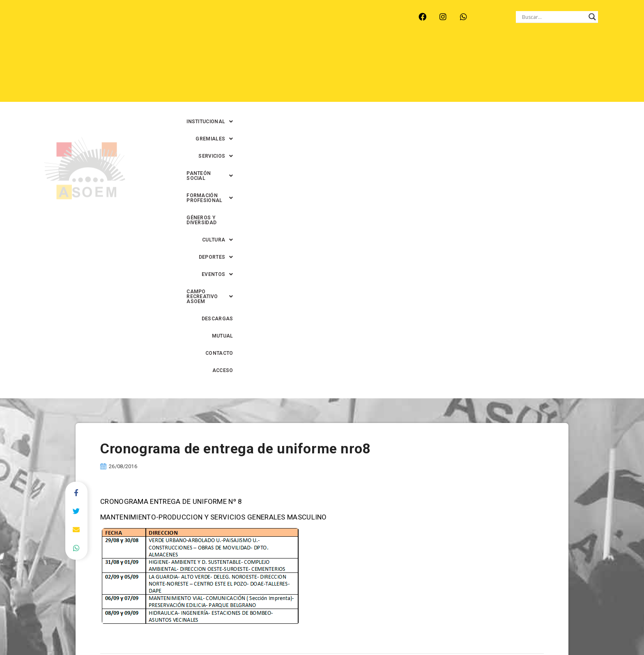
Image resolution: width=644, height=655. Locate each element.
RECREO (176, 25)
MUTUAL (531, 70)
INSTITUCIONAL (227, 53)
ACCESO (605, 70)
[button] (227, 53)
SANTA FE (247, 25)
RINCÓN (211, 25)
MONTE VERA (134, 25)
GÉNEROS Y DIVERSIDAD (542, 53)
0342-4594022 (437, 630)
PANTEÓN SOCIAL (385, 53)
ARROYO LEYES (82, 25)
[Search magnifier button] (592, 17)
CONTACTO (568, 70)
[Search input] (553, 17)
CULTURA (599, 53)
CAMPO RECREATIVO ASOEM (425, 70)
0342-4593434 (483, 630)
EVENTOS (356, 70)
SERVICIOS (329, 53)
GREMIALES (281, 53)
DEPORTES (312, 70)
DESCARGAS (493, 70)
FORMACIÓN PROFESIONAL (461, 53)
